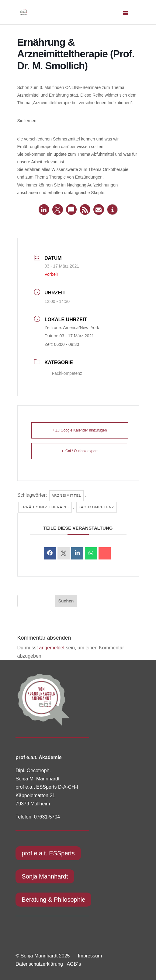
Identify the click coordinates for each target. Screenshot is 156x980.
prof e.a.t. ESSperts (48, 853)
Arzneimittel (66, 495)
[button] (44, 209)
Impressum (90, 956)
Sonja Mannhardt (45, 876)
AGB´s (74, 964)
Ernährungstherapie (45, 507)
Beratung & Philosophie (53, 900)
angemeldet (52, 648)
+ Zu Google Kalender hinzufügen (80, 430)
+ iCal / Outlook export (80, 451)
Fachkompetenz (64, 373)
